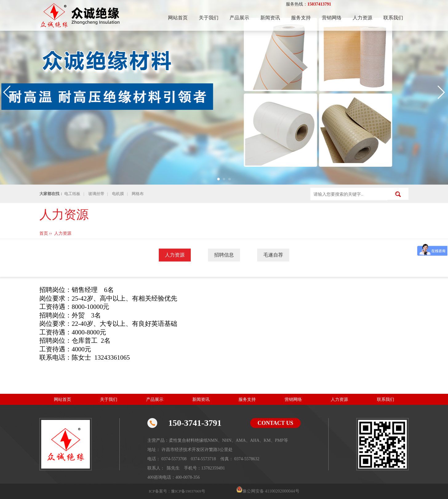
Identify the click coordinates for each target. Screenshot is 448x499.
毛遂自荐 (273, 255)
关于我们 (209, 18)
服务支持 (301, 18)
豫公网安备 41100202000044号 (271, 491)
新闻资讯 (270, 18)
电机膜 (118, 194)
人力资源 (362, 18)
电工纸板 (72, 194)
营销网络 (332, 18)
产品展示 (239, 18)
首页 (44, 233)
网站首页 (178, 18)
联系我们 (393, 18)
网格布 (138, 194)
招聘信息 (224, 255)
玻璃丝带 (96, 194)
